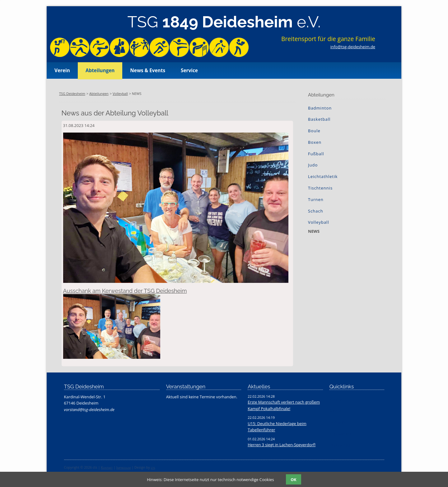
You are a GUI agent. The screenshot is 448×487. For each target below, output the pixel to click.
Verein (62, 70)
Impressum (124, 467)
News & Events (148, 70)
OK (293, 480)
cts (153, 467)
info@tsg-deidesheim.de (353, 47)
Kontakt (107, 467)
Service (189, 70)
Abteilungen (100, 70)
